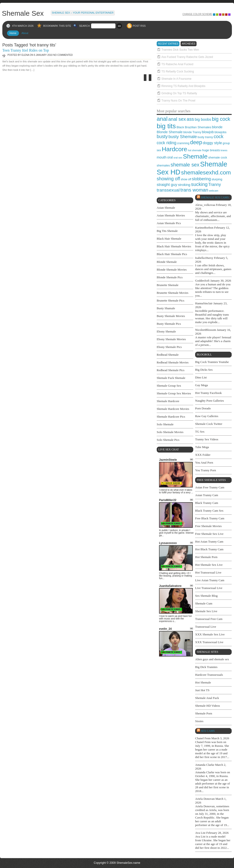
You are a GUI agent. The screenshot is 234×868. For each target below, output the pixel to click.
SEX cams (208, 731)
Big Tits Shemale (167, 231)
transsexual (168, 190)
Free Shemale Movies (208, 526)
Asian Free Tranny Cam (210, 487)
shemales (163, 165)
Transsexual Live (206, 627)
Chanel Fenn (203, 738)
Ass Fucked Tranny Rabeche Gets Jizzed (187, 57)
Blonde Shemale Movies (172, 270)
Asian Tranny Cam (207, 495)
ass (190, 119)
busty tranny (205, 137)
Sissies (199, 721)
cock (219, 136)
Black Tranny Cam (207, 503)
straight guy (167, 185)
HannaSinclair (204, 303)
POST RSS (139, 26)
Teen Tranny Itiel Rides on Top (26, 50)
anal (162, 119)
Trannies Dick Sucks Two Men (180, 50)
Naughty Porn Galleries (210, 401)
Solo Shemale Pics (168, 440)
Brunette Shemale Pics (171, 300)
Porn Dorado (203, 408)
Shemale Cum (204, 603)
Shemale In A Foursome (176, 79)
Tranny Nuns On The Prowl (178, 101)
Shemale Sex (23, 13)
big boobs (203, 119)
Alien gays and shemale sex (212, 659)
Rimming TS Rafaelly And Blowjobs (183, 86)
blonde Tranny (192, 132)
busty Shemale (183, 137)
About (25, 33)
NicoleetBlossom (206, 330)
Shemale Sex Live (206, 611)
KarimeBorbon (204, 228)
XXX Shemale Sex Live (210, 634)
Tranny (215, 185)
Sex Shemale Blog (206, 596)
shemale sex (185, 165)
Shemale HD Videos (208, 706)
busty (162, 136)
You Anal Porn (204, 462)
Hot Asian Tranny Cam (209, 542)
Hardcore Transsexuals (209, 675)
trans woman (194, 190)
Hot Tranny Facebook (208, 393)
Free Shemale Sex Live (209, 534)
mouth (162, 157)
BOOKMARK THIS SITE (57, 26)
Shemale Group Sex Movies (174, 393)
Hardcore (175, 149)
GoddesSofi (202, 281)
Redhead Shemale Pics (171, 370)
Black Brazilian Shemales (194, 127)
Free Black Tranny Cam (210, 518)
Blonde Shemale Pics (170, 277)
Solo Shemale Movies (170, 432)
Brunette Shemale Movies (173, 293)
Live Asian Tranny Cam (210, 580)
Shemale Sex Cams (215, 197)
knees (224, 150)
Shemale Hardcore (168, 401)
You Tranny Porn (206, 470)
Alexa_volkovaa (205, 205)
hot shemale (195, 150)
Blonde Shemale (170, 132)
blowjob (208, 132)
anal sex (177, 119)
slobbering (201, 179)
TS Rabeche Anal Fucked (177, 64)
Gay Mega (202, 385)
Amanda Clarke (205, 765)
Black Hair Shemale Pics (172, 254)
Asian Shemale (166, 208)
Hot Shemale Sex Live (209, 565)
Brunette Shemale (168, 285)
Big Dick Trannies (206, 667)
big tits (166, 126)
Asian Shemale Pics (169, 223)
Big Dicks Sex (204, 370)
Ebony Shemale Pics (169, 347)
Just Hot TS (202, 690)
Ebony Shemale (166, 331)
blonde (217, 127)
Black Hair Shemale (169, 239)
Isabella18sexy (204, 258)
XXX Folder (203, 455)
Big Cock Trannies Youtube (212, 362)
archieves (189, 44)
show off (186, 179)
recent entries (168, 44)
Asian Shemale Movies (171, 215)
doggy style (212, 143)
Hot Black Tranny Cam (209, 549)
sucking (199, 184)
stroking (184, 185)
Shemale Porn (204, 713)
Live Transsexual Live (209, 588)
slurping (217, 179)
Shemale (195, 156)
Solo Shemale (165, 424)
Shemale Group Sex (169, 386)
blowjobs (221, 132)
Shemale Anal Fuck (207, 698)
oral (170, 157)
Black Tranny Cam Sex (209, 511)
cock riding (167, 143)
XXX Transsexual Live (209, 642)
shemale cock (218, 157)
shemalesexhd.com (206, 172)
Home (13, 33)
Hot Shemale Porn (206, 557)
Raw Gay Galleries (207, 416)
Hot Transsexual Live (208, 572)
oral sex (178, 158)
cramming (183, 143)
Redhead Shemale (168, 355)
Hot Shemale (203, 682)
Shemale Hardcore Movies (173, 409)
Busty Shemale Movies (171, 316)
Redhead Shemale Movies (173, 362)
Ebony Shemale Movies (171, 339)
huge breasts (211, 150)
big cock (221, 119)
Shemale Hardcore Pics (171, 417)
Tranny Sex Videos (207, 439)
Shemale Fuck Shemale (171, 378)
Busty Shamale (166, 308)
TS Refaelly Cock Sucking (178, 72)
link (230, 795)
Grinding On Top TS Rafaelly (179, 93)
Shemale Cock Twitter (209, 424)
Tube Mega (202, 447)
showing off (168, 179)
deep (196, 142)
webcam (214, 191)
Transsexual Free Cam (209, 619)
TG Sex (200, 432)
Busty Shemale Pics (169, 324)
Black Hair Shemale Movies (174, 246)
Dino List (201, 377)
